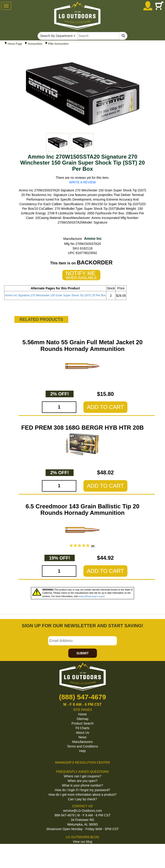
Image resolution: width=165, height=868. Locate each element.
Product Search (83, 723)
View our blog (83, 842)
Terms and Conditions (82, 746)
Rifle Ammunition (58, 44)
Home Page (15, 44)
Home (82, 714)
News (82, 737)
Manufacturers (82, 742)
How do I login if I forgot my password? (82, 790)
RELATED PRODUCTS (41, 319)
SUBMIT (82, 653)
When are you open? (82, 781)
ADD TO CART (105, 407)
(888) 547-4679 (82, 697)
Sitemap (82, 719)
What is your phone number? (82, 785)
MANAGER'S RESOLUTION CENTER (82, 762)
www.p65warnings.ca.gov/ (92, 596)
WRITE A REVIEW (82, 182)
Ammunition (35, 44)
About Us (82, 733)
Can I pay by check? (83, 799)
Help (83, 751)
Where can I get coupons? (82, 776)
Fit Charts (83, 728)
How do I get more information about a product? (83, 795)
